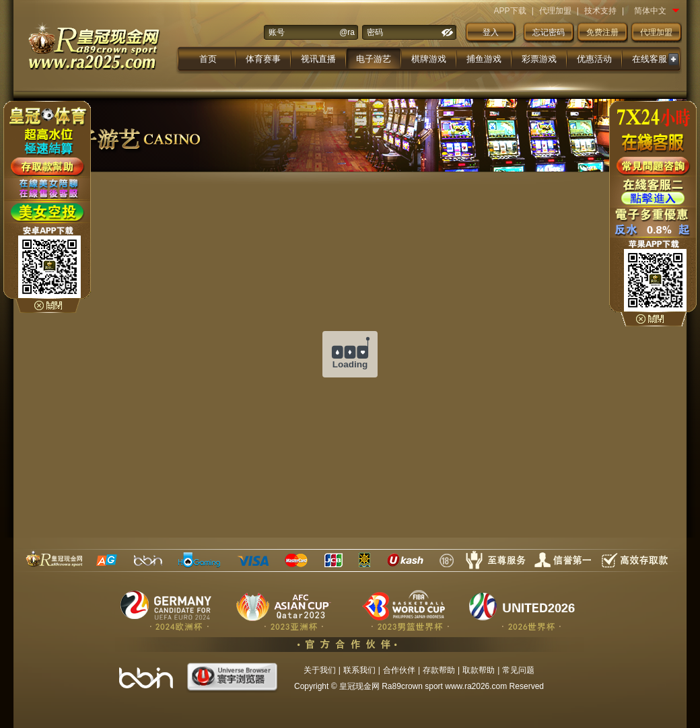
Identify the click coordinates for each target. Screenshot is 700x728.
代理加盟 (555, 11)
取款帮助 (479, 670)
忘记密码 (549, 32)
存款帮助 (439, 670)
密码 (375, 32)
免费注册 (602, 32)
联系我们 (359, 670)
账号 (277, 32)
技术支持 (600, 11)
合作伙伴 (399, 670)
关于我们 (320, 670)
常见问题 (518, 670)
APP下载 (510, 11)
